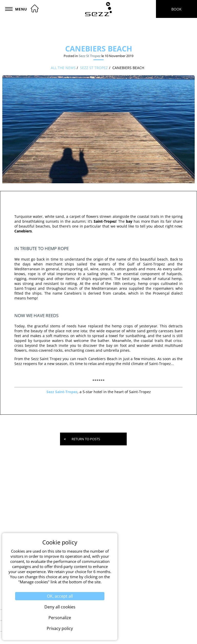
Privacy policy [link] (60, 628)
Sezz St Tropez (90, 56)
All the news (63, 68)
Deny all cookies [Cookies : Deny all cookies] (60, 607)
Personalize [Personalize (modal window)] (60, 618)
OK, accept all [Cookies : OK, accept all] (60, 596)
